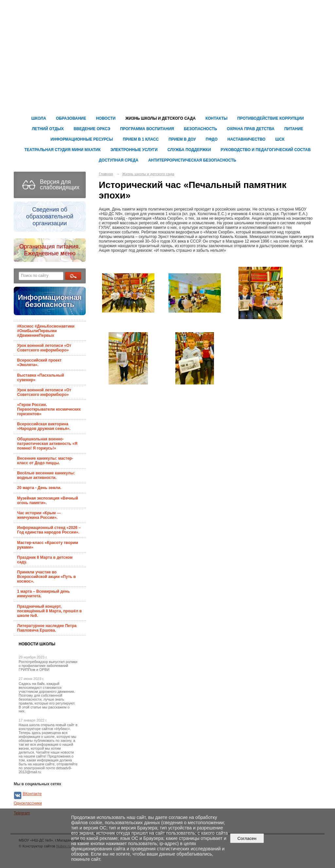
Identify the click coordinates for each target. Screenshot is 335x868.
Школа (39, 118)
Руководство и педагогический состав (266, 150)
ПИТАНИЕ (294, 129)
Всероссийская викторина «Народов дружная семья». (44, 426)
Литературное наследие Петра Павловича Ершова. (47, 628)
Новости (106, 118)
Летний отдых (48, 129)
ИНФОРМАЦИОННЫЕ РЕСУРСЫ (82, 139)
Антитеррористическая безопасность (192, 160)
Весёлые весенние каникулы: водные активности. (46, 475)
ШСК (280, 139)
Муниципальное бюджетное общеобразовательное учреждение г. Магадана (253, 30)
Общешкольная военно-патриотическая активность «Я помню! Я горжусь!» (47, 444)
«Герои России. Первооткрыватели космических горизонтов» (49, 409)
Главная (106, 174)
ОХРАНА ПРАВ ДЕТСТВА (251, 129)
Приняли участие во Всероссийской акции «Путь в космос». (46, 577)
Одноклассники (28, 803)
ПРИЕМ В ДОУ (182, 139)
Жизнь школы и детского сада (160, 118)
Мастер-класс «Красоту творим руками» (47, 545)
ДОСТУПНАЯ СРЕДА (119, 160)
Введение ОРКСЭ (92, 129)
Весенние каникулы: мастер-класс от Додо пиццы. (45, 461)
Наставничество (246, 139)
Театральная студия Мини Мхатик (62, 150)
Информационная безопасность (50, 301)
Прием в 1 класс (141, 139)
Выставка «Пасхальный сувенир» (40, 378)
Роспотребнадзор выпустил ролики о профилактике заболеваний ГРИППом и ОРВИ (48, 666)
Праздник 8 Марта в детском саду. (45, 560)
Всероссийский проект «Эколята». (39, 363)
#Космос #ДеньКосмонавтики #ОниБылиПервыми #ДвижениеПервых (46, 331)
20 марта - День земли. (39, 488)
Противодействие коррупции (270, 118)
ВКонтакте (32, 794)
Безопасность (200, 129)
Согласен (247, 838)
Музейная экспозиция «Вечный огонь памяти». (47, 501)
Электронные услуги (134, 150)
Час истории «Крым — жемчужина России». (39, 515)
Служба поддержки (189, 150)
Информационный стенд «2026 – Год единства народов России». (49, 530)
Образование (71, 118)
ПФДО (212, 139)
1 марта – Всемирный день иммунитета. (43, 594)
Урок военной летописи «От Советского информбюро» (44, 348)
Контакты (216, 118)
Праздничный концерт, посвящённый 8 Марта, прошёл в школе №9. (49, 611)
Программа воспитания (147, 129)
